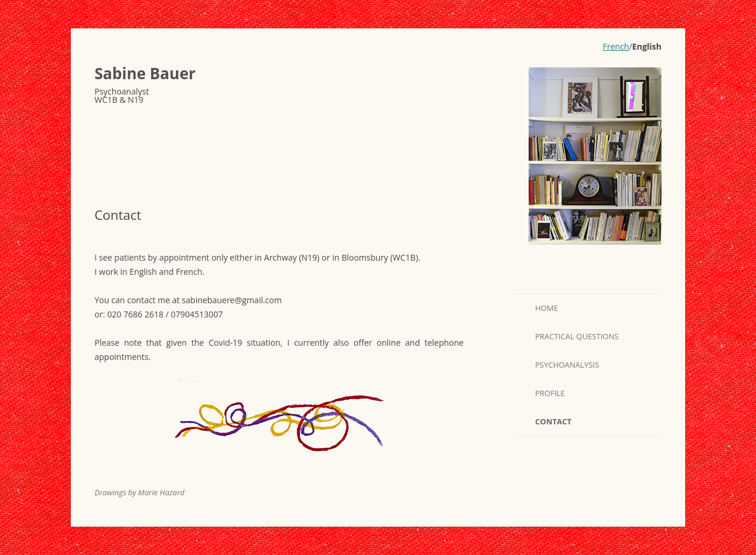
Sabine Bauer (145, 73)
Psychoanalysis (567, 365)
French (616, 46)
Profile (550, 393)
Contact (553, 421)
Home (547, 308)
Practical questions (577, 336)
